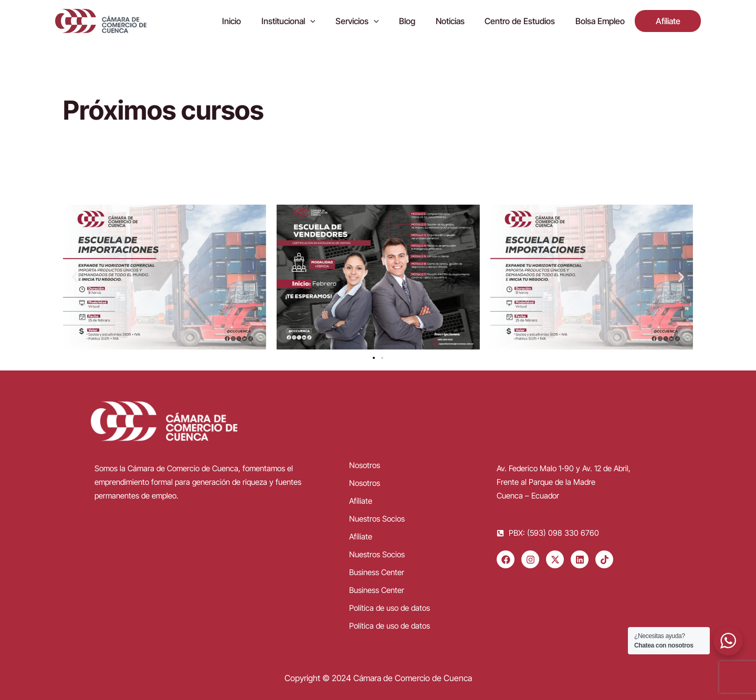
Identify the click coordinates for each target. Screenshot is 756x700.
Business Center (377, 572)
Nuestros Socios (377, 519)
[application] (333, 21)
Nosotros (365, 465)
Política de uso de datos (390, 608)
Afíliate (361, 501)
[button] (75, 277)
